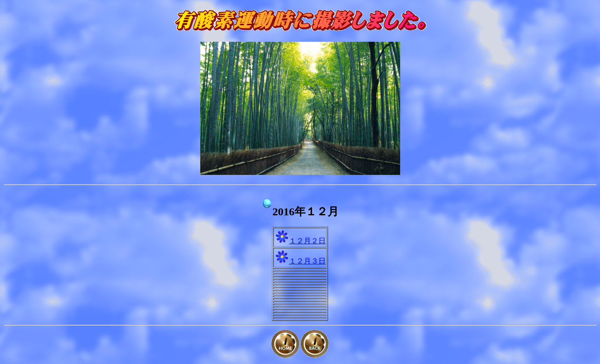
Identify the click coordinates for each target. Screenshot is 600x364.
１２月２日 (307, 241)
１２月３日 (307, 261)
